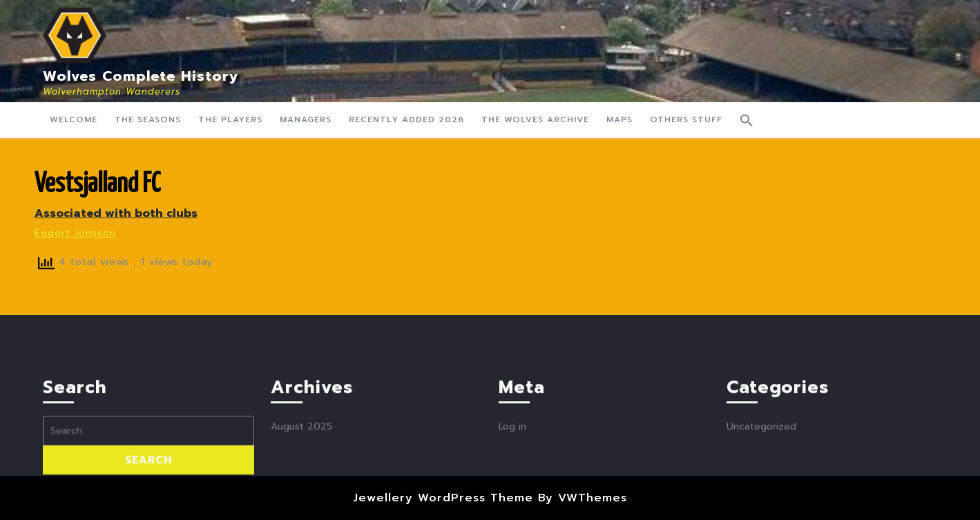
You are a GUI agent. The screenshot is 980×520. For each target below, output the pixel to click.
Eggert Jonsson (75, 233)
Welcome (74, 119)
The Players (230, 119)
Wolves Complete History (141, 76)
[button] (747, 120)
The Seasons (148, 119)
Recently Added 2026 (406, 119)
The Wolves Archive (535, 119)
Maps (619, 119)
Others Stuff (686, 119)
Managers (306, 119)
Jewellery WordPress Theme (443, 498)
